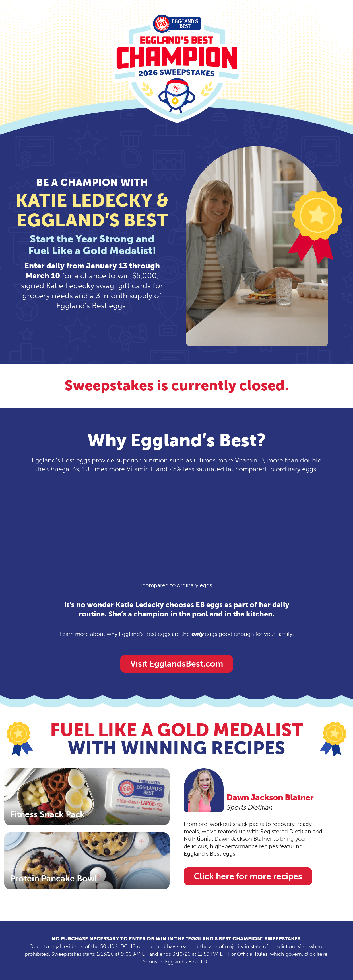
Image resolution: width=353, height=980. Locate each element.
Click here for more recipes (248, 876)
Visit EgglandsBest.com (177, 664)
